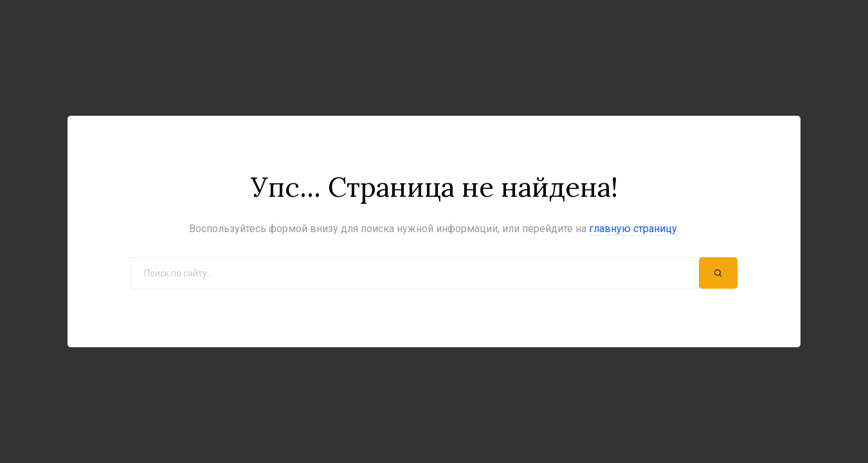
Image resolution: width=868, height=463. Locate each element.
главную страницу (633, 229)
